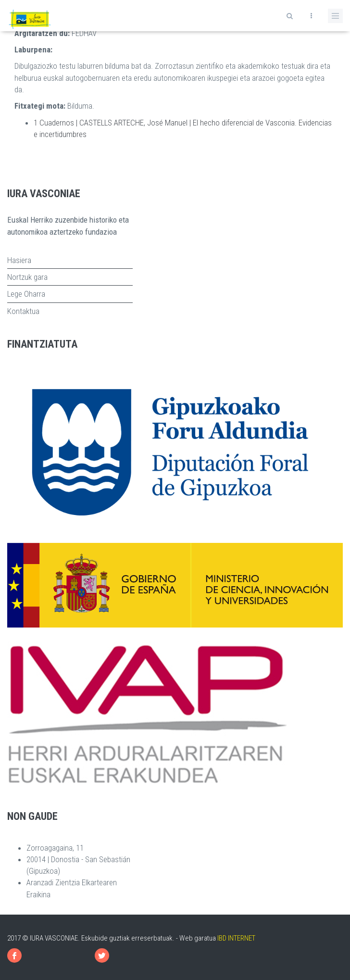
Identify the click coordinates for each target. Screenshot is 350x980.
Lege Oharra (26, 294)
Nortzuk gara (27, 277)
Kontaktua (23, 311)
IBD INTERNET (236, 938)
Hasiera (19, 260)
